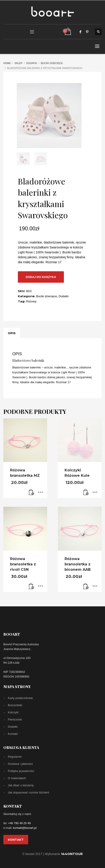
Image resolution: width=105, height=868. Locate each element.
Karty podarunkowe (20, 698)
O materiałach (17, 778)
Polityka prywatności (21, 771)
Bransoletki (15, 705)
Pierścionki (15, 719)
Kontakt (13, 734)
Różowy (31, 301)
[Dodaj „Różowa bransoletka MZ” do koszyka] (31, 492)
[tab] (12, 333)
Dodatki (32, 63)
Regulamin (15, 757)
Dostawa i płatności (20, 764)
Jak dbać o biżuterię (21, 785)
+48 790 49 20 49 (19, 823)
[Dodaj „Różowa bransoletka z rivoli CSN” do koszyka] (31, 586)
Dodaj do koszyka (41, 277)
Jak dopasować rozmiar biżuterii (28, 792)
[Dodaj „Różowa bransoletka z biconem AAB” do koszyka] (86, 586)
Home (7, 63)
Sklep (18, 63)
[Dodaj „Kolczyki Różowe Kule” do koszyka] (86, 492)
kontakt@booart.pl (25, 828)
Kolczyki (13, 712)
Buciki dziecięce (52, 63)
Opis (12, 333)
